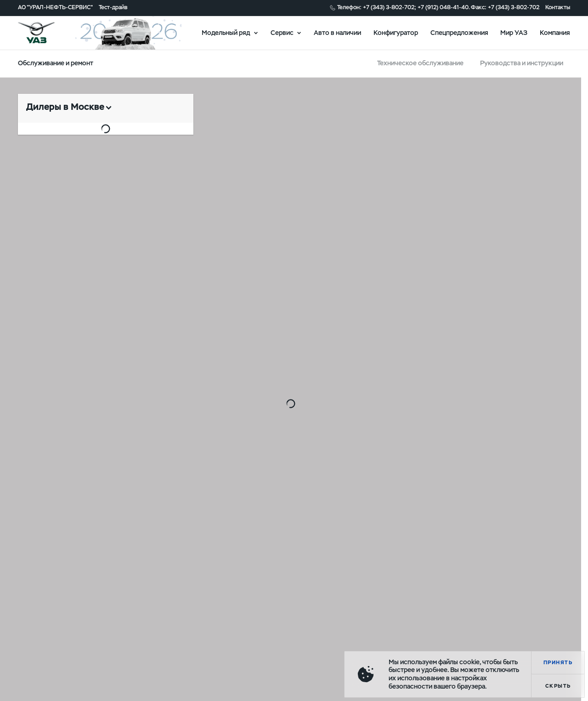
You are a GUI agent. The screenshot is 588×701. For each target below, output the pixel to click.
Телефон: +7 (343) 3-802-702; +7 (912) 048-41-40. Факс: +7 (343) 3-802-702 (438, 8)
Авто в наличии (337, 32)
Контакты (558, 8)
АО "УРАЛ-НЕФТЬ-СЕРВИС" (55, 8)
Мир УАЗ (514, 32)
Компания (555, 32)
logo (46, 33)
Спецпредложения (459, 32)
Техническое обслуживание (420, 63)
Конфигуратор (396, 32)
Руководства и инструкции (522, 63)
